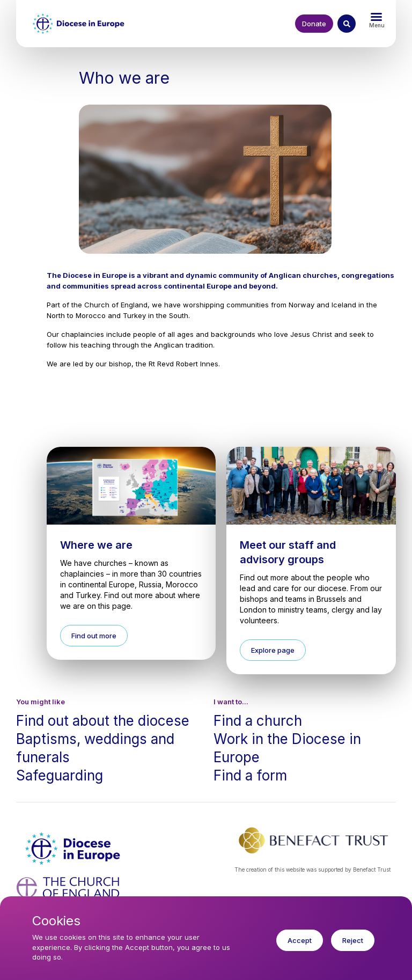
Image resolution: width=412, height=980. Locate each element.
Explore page (273, 650)
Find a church (258, 721)
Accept (300, 940)
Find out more (94, 636)
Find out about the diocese (103, 721)
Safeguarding (60, 775)
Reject (353, 940)
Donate (314, 24)
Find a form (250, 775)
